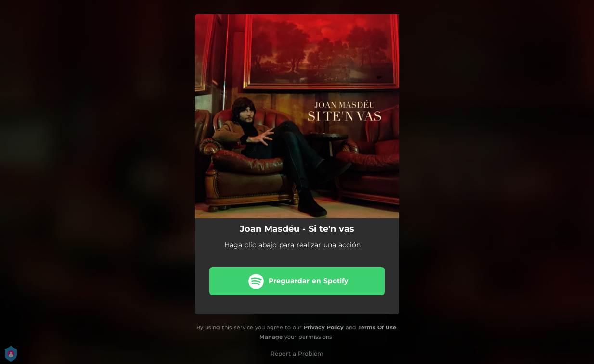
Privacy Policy (324, 327)
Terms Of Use (377, 327)
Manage (271, 337)
